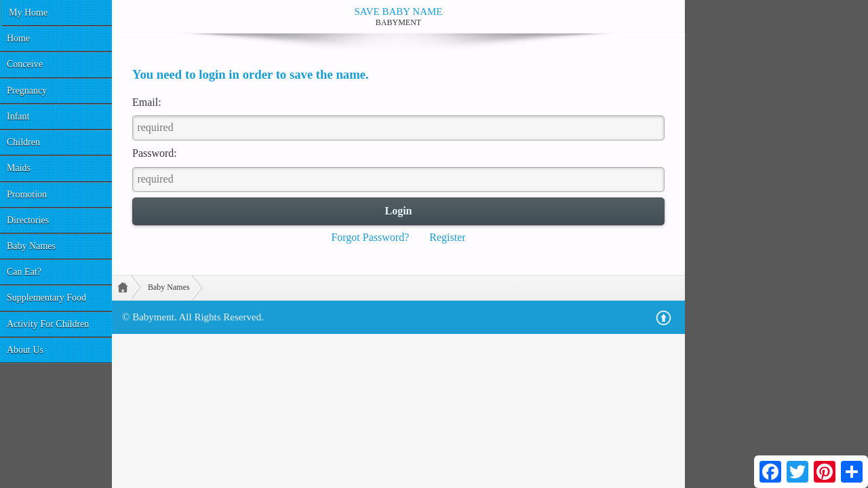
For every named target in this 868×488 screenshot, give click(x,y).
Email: (147, 102)
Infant (18, 116)
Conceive (25, 64)
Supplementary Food (46, 298)
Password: (155, 153)
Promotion (27, 194)
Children (23, 142)
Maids (19, 168)
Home (18, 38)
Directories (28, 220)
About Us (25, 350)
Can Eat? (24, 272)
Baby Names (31, 246)
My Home (28, 13)
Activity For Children (48, 324)
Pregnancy (27, 91)
